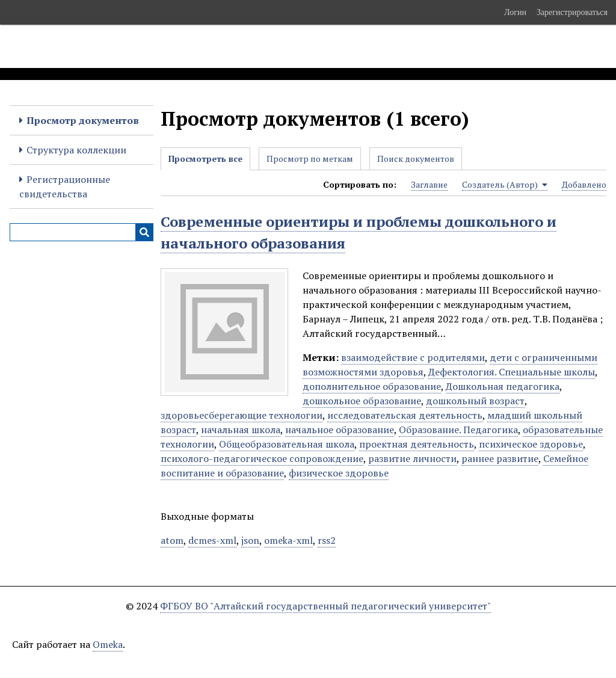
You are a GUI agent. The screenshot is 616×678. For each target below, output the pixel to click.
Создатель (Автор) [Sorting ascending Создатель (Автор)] (505, 185)
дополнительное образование (372, 386)
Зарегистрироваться (572, 12)
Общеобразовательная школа (287, 444)
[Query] (82, 232)
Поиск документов (416, 159)
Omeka (108, 644)
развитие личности (412, 458)
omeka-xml (288, 540)
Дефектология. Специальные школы (512, 372)
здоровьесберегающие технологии (242, 415)
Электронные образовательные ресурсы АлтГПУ (224, 46)
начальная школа (241, 430)
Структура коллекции (76, 150)
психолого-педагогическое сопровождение (262, 458)
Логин (515, 12)
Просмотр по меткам (310, 159)
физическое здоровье (339, 473)
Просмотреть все (205, 159)
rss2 (327, 540)
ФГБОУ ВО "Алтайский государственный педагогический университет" (325, 606)
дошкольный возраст (475, 401)
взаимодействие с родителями (413, 357)
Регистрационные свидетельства (65, 186)
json (250, 540)
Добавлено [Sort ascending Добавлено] (584, 184)
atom (172, 540)
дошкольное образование (362, 401)
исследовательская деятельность (405, 415)
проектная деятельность (417, 444)
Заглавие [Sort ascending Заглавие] (429, 184)
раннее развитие (500, 458)
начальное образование (340, 430)
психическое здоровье (531, 444)
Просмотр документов (83, 120)
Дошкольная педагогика (503, 386)
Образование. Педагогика (458, 430)
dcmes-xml (212, 540)
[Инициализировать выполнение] (144, 232)
